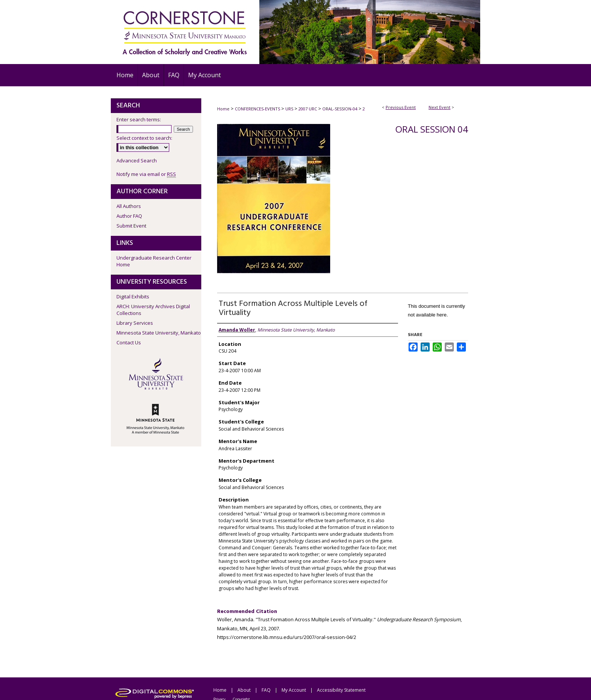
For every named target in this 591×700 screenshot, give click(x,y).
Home (223, 109)
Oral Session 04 (432, 129)
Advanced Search (137, 160)
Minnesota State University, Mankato (159, 333)
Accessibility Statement (341, 690)
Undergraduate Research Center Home (154, 261)
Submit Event (131, 226)
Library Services (135, 323)
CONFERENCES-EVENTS (258, 109)
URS (290, 109)
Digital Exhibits (133, 297)
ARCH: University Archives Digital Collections (153, 310)
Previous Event (401, 107)
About (244, 690)
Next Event (439, 107)
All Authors (129, 206)
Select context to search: (144, 138)
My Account (294, 690)
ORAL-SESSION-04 (340, 109)
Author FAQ (129, 216)
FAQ (266, 690)
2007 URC (308, 109)
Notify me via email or (146, 174)
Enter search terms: (139, 119)
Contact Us (129, 342)
